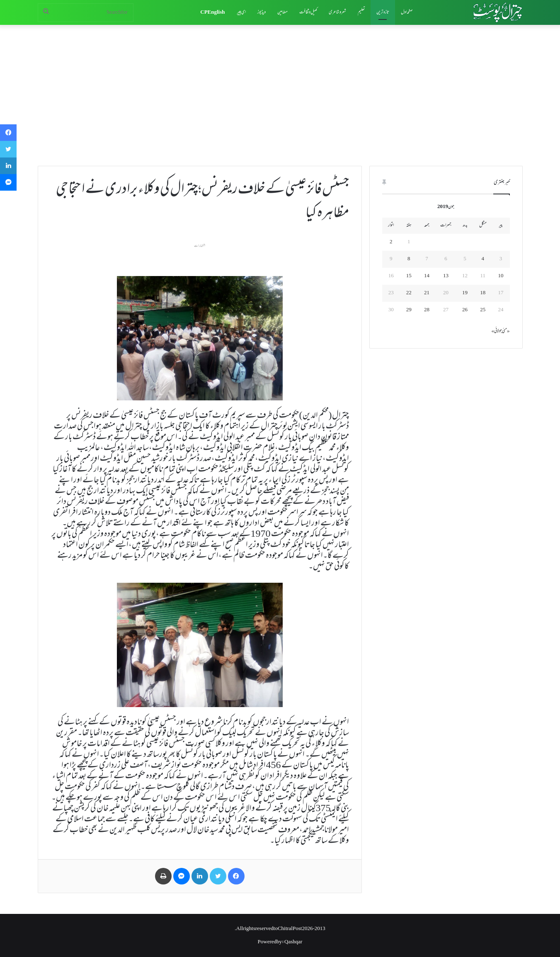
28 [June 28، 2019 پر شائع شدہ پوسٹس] (427, 310)
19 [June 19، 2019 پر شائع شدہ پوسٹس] (465, 293)
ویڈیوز (262, 12)
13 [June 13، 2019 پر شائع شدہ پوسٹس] (446, 276)
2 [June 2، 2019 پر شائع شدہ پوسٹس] (391, 242)
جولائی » (497, 331)
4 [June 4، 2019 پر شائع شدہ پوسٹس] (483, 259)
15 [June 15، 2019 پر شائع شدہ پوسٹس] (409, 276)
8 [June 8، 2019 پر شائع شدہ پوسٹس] (409, 259)
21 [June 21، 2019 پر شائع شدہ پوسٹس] (427, 293)
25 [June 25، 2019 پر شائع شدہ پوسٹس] (483, 310)
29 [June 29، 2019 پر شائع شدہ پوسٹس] (409, 310)
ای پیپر (241, 12)
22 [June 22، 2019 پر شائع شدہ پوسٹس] (409, 293)
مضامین (282, 12)
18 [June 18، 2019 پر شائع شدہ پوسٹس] (483, 293)
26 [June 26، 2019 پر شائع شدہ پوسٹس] (465, 310)
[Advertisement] (280, 95)
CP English (212, 12)
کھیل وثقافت (308, 12)
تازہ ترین (383, 12)
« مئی (506, 331)
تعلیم (361, 12)
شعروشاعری (337, 12)
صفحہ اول (407, 12)
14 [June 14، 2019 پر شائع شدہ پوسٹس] (427, 276)
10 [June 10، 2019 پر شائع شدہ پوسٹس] (501, 276)
